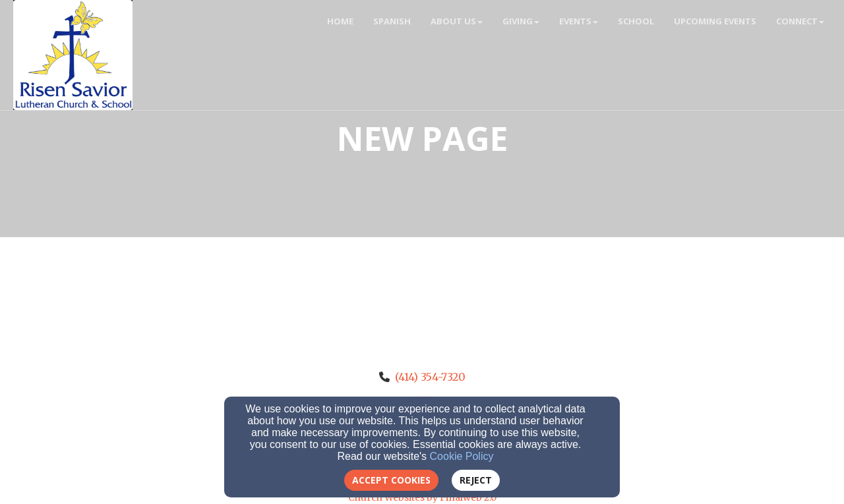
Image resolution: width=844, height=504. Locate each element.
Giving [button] (521, 21)
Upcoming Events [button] (715, 21)
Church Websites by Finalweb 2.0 (422, 497)
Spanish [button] (392, 21)
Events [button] (579, 21)
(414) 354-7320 (430, 377)
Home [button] (340, 21)
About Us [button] (457, 21)
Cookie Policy (462, 456)
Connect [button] (800, 21)
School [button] (636, 21)
